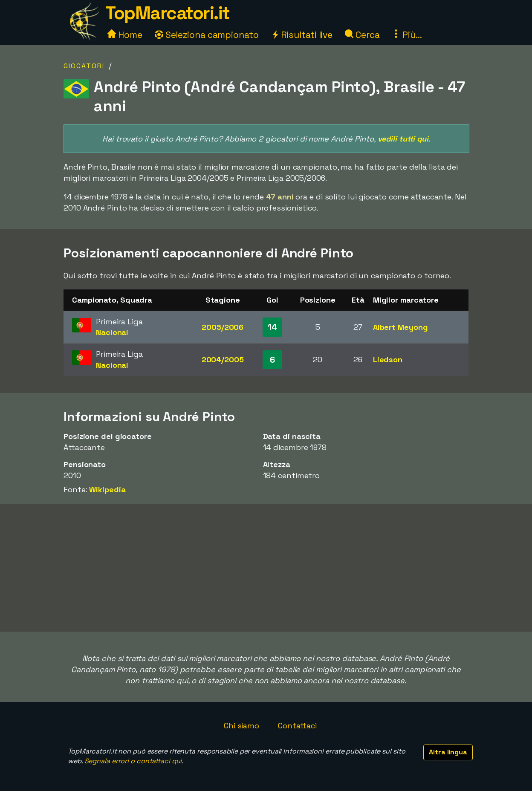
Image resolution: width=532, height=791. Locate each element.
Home (125, 35)
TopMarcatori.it (168, 13)
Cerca (362, 35)
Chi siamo (241, 726)
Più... (407, 35)
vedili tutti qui (403, 139)
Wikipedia (107, 489)
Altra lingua (448, 752)
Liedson (388, 359)
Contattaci (297, 726)
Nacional (112, 332)
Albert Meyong (400, 327)
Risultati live (302, 35)
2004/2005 (223, 359)
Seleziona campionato (207, 35)
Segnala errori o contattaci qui (133, 761)
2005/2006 (223, 327)
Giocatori (84, 66)
